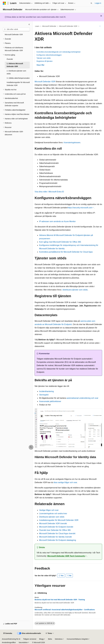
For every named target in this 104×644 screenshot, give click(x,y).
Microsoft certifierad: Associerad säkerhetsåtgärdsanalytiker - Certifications (65, 610)
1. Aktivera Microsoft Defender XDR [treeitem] (15, 65)
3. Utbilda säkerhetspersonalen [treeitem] (18, 78)
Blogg (41, 639)
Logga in (98, 3)
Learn (37, 26)
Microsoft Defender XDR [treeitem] (14, 35)
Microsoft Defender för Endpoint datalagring (58, 540)
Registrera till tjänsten (45, 61)
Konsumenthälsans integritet (77, 639)
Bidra (50, 639)
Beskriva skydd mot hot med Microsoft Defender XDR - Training (60, 600)
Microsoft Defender (49, 26)
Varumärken (23, 642)
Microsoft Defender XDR (68, 26)
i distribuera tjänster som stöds (75, 290)
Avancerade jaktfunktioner (50, 401)
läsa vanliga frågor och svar (65, 482)
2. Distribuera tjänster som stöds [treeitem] (16, 72)
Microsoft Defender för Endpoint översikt (56, 527)
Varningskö (44, 395)
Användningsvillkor (9, 642)
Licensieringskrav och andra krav (53, 513)
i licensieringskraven (72, 143)
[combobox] (16, 29)
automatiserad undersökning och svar (82, 398)
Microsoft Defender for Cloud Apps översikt (57, 533)
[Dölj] (29, 24)
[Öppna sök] (91, 3)
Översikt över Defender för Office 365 (55, 530)
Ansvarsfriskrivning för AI (11, 639)
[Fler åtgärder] (100, 26)
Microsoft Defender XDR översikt (53, 523)
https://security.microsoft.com (80, 208)
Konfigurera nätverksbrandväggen (49, 55)
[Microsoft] (4, 3)
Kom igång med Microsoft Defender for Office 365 (60, 242)
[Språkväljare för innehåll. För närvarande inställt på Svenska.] (8, 633)
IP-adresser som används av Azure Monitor (57, 221)
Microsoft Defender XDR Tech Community (66, 556)
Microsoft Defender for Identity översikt (55, 537)
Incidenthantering (46, 391)
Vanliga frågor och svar (49, 510)
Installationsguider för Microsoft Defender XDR (59, 520)
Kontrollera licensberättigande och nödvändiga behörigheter (59, 52)
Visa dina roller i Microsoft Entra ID (49, 192)
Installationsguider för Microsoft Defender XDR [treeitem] (18, 84)
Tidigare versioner (30, 639)
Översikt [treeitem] (10, 59)
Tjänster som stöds (44, 58)
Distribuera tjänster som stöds (52, 517)
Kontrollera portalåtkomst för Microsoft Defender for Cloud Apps (66, 252)
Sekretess (59, 639)
